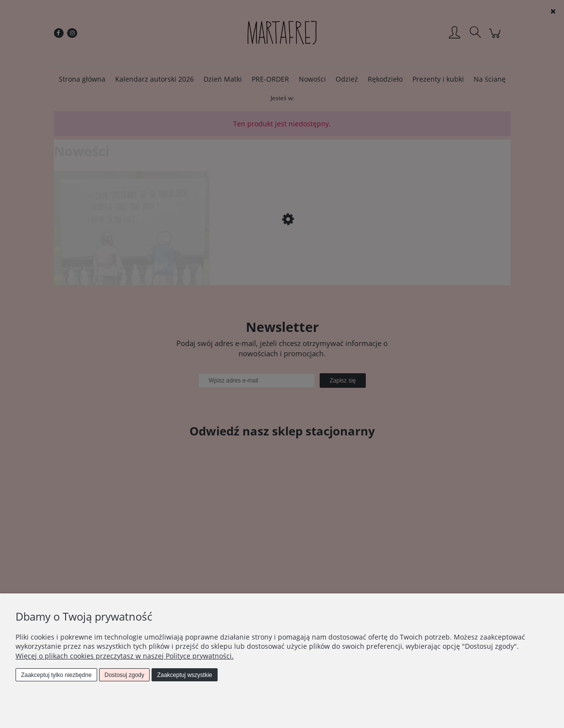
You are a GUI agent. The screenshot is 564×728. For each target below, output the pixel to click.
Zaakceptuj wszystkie (184, 675)
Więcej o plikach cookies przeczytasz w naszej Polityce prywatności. (125, 656)
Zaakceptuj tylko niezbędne (56, 675)
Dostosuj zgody (124, 675)
